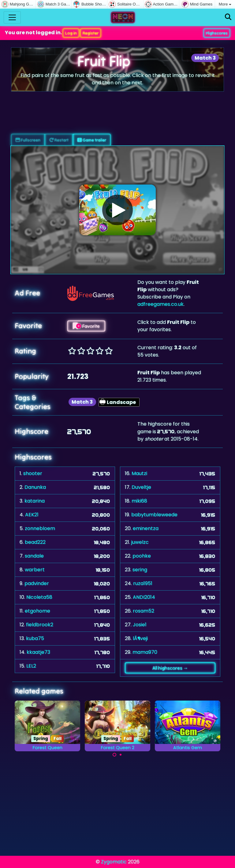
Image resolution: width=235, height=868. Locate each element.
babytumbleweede (154, 515)
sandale (34, 556)
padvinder (37, 583)
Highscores (217, 33)
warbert (35, 570)
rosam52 (144, 611)
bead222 (35, 542)
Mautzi (139, 473)
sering (140, 570)
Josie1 (140, 625)
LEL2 (31, 666)
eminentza (146, 528)
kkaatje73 (38, 652)
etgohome (37, 611)
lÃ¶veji (140, 638)
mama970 (145, 652)
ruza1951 (143, 583)
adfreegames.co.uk (160, 304)
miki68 (139, 501)
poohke (142, 556)
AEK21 (32, 515)
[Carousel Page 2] (121, 755)
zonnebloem (40, 528)
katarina (35, 501)
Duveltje (141, 487)
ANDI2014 (144, 597)
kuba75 (35, 638)
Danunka (35, 487)
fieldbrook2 (40, 625)
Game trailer (92, 140)
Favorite (86, 326)
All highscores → (170, 668)
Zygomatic (114, 862)
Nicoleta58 (39, 597)
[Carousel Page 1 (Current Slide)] (114, 755)
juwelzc (140, 542)
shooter (33, 473)
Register (91, 33)
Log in (71, 33)
